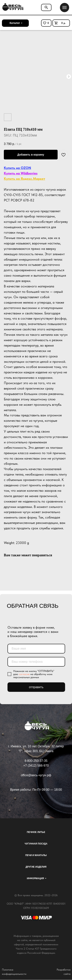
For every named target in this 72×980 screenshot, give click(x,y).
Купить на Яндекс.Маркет (24, 179)
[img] (12, 7)
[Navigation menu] (65, 8)
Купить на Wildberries (21, 173)
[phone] (36, 662)
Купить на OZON (17, 168)
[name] (36, 649)
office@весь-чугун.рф (36, 775)
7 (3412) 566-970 (37, 766)
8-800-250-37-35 (36, 761)
